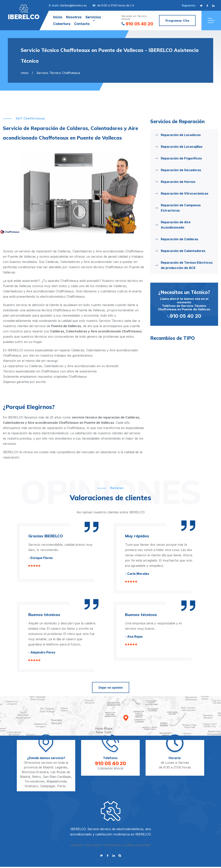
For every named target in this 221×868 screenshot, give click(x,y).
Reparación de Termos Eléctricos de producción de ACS (187, 265)
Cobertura (62, 24)
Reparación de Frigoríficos (181, 158)
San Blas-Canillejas (57, 777)
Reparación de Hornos (178, 182)
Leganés (61, 767)
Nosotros (74, 17)
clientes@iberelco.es (73, 5)
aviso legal (92, 845)
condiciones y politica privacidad (127, 845)
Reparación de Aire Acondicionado (176, 225)
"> (24, 12)
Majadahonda (56, 781)
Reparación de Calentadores (183, 251)
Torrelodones (34, 781)
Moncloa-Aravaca (35, 772)
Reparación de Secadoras (181, 170)
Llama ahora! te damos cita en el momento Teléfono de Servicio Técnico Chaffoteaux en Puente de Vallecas (184, 304)
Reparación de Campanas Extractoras (181, 208)
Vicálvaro (31, 786)
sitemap (76, 845)
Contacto (82, 24)
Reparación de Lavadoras (181, 135)
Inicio (58, 17)
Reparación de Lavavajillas (182, 147)
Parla (61, 786)
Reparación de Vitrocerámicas (185, 193)
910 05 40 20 (137, 24)
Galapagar (48, 786)
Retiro (36, 777)
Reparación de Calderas (179, 239)
